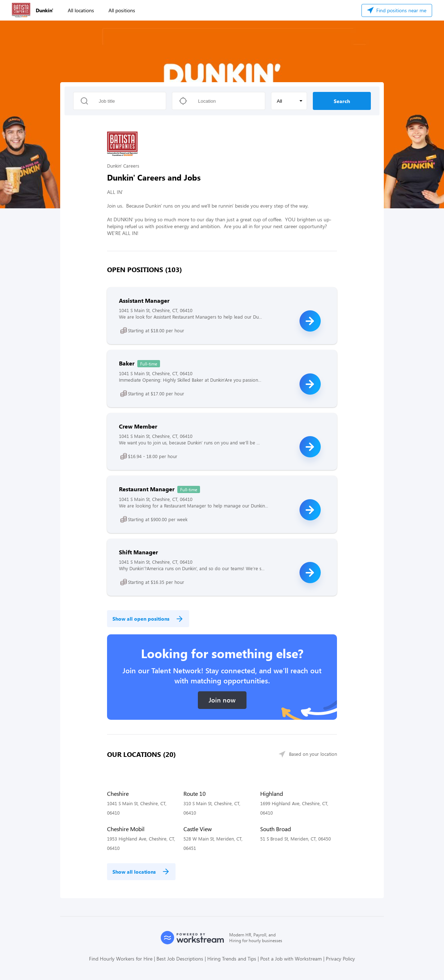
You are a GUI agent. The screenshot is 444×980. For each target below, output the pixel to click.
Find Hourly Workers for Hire (121, 959)
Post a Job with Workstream (291, 959)
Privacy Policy (340, 959)
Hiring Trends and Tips (232, 959)
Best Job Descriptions (180, 959)
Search (342, 101)
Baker (127, 363)
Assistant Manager (144, 300)
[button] (289, 101)
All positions (122, 10)
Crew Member (138, 426)
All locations (81, 10)
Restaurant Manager (147, 489)
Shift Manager (138, 552)
